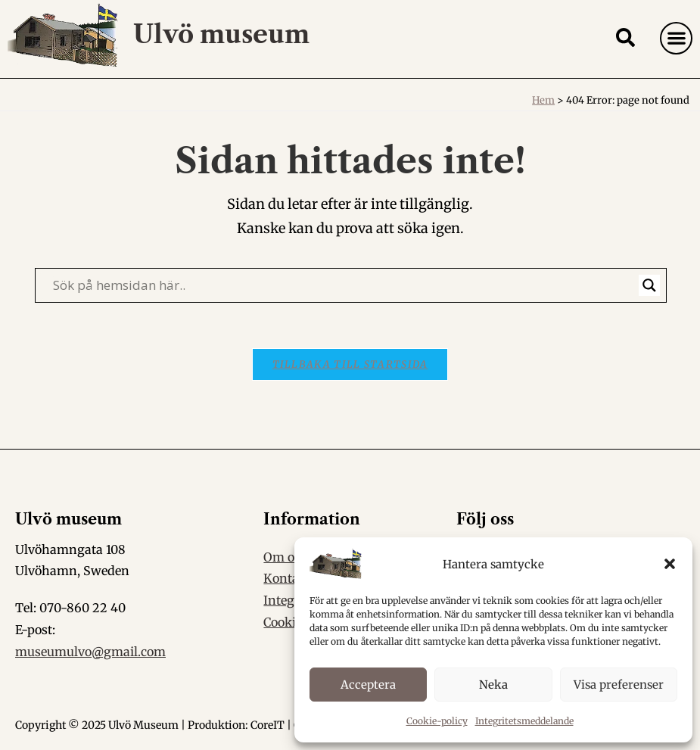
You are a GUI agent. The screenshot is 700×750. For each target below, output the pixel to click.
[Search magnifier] (649, 285)
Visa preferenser (619, 685)
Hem (543, 100)
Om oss (285, 557)
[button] (670, 564)
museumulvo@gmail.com (90, 652)
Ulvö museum (221, 34)
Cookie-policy (437, 721)
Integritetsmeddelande (524, 721)
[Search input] (344, 285)
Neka (493, 685)
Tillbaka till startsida (350, 364)
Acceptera (368, 685)
